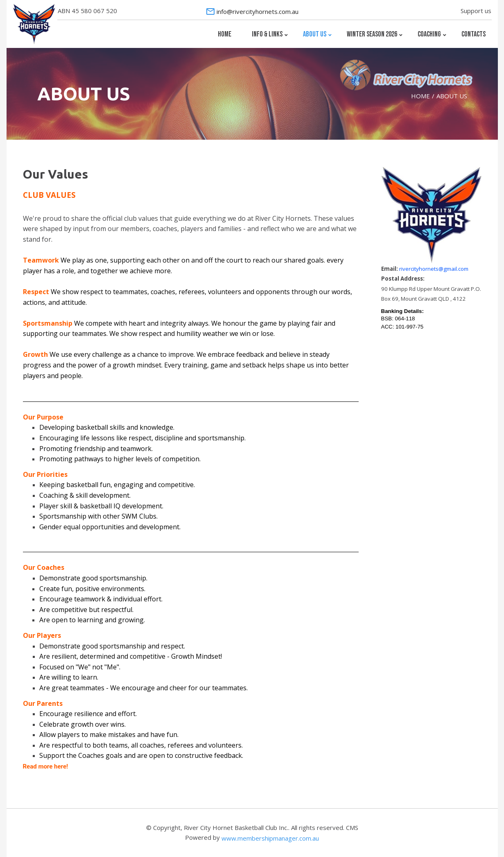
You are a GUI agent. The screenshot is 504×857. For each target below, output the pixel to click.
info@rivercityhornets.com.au (258, 11)
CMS (352, 828)
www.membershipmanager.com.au (270, 838)
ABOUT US (452, 96)
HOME (420, 96)
